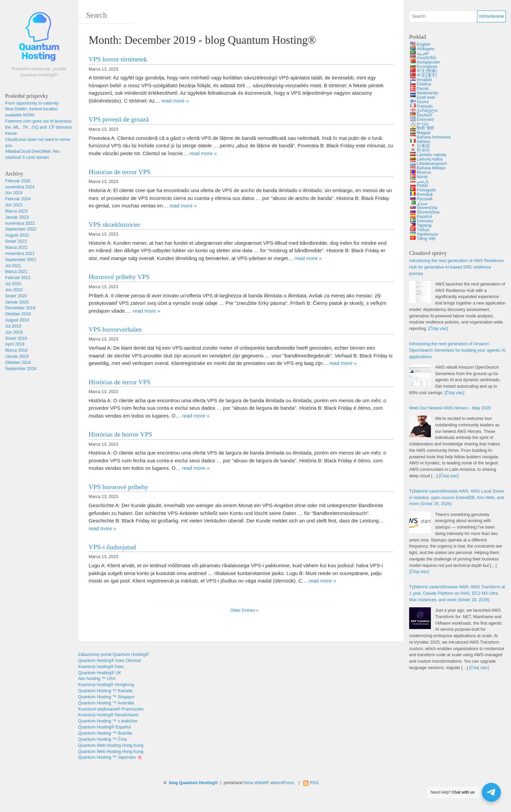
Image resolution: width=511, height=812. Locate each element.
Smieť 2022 (16, 241)
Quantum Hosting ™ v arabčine (108, 721)
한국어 (423, 150)
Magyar (424, 133)
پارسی (423, 181)
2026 (450, 408)
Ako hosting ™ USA (97, 679)
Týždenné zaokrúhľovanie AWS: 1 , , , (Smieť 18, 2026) (457, 593)
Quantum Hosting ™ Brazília (105, 733)
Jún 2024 (14, 193)
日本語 (423, 146)
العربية (423, 53)
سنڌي (422, 203)
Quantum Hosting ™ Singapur (106, 697)
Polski (422, 186)
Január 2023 (17, 217)
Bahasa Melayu (431, 168)
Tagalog (424, 225)
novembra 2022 (20, 223)
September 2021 (21, 260)
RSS (314, 783)
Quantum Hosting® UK (100, 673)
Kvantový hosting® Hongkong (106, 685)
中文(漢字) (427, 75)
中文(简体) (427, 71)
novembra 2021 (20, 254)
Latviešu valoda (431, 155)
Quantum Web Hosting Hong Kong (111, 745)
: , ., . (39, 127)
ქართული (427, 111)
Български (427, 67)
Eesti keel (426, 97)
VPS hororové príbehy (118, 487)
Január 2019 (17, 356)
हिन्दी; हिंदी (425, 128)
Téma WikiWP (256, 783)
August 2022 (17, 235)
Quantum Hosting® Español (104, 727)
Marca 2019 (16, 350)
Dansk (423, 89)
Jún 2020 (14, 290)
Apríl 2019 (15, 344)
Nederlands (427, 93)
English (424, 44)
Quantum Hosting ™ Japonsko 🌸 (110, 757)
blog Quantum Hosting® (194, 783)
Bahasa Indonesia (434, 137)
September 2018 (21, 369)
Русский (424, 199)
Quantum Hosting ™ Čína (102, 739)
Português (426, 190)
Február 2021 (18, 278)
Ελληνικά (425, 119)
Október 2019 (18, 314)
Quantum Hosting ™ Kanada (105, 691)
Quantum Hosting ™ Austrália (106, 703)
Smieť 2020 (16, 296)
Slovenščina (428, 212)
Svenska (425, 221)
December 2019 (20, 308)
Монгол (424, 172)
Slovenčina (427, 208)
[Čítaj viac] (438, 329)
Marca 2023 (16, 211)
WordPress (284, 783)
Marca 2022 (16, 247)
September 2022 (21, 229)
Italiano (423, 142)
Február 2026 (18, 181)
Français (425, 106)
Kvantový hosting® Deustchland (108, 715)
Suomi (423, 102)
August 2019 (17, 320)
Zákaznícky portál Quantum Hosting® (113, 654)
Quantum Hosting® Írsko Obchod (109, 661)
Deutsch (424, 115)
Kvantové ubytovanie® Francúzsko (111, 709)
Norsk (422, 177)
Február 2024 (18, 199)
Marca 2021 (16, 272)
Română (425, 195)
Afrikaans (425, 49)
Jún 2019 (14, 332)
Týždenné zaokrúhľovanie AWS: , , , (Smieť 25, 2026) (457, 498)
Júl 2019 (13, 326)
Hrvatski (424, 80)
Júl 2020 (13, 284)
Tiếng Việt (426, 239)
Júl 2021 (13, 266)
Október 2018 (18, 363)
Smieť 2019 (16, 338)
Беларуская (428, 62)
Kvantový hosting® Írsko (101, 667)
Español (424, 217)
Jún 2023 (14, 205)
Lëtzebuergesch (432, 164)
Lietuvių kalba (430, 159)
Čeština (424, 84)
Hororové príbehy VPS (119, 277)
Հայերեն (426, 58)
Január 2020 (17, 302)
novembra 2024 (20, 187)
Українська (427, 234)
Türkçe (423, 230)
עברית (423, 124)
